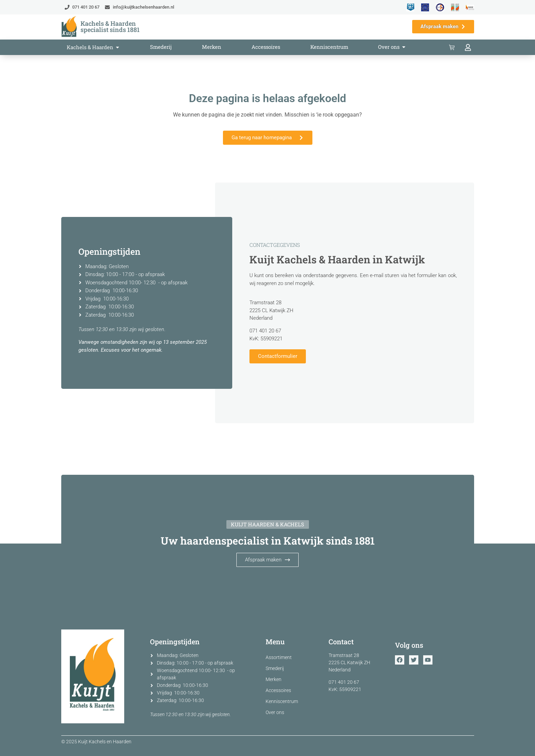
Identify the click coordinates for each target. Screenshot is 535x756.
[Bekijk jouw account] (469, 47)
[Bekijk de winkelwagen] (453, 47)
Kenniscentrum (282, 701)
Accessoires (278, 690)
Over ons (275, 712)
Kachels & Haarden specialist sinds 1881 (110, 26)
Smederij (275, 668)
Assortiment (279, 657)
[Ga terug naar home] (69, 27)
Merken (274, 679)
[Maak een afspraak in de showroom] (443, 27)
